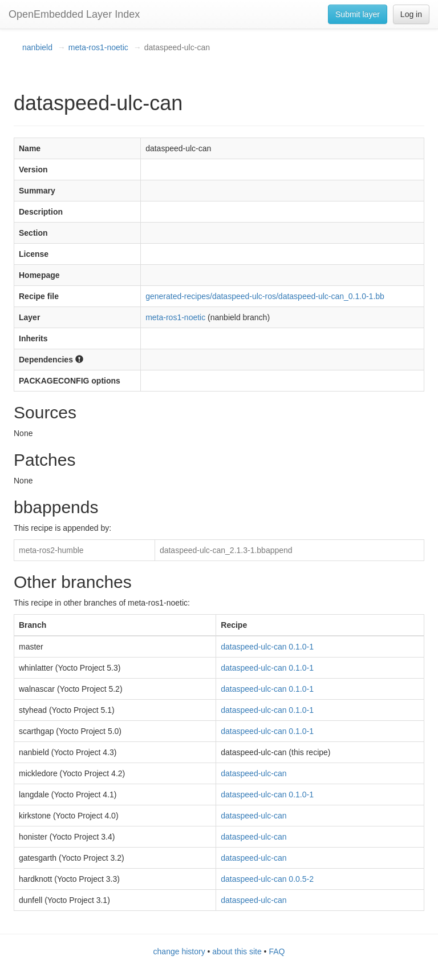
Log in (411, 14)
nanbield (37, 47)
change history (179, 951)
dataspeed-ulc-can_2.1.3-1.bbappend (226, 550)
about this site (237, 951)
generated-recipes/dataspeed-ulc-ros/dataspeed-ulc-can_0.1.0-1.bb (265, 296)
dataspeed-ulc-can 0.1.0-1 (267, 647)
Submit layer (358, 14)
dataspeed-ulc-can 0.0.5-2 (267, 879)
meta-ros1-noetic (98, 47)
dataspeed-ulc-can (254, 773)
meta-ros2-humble (51, 550)
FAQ (277, 951)
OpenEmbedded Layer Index (74, 14)
